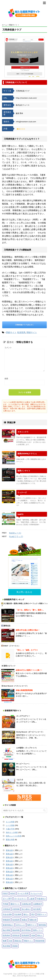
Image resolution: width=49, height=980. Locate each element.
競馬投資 (16, 935)
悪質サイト (42, 914)
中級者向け (41, 899)
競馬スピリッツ (9, 666)
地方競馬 (37, 909)
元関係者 (6, 909)
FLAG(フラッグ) (16, 536)
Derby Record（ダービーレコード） (30, 732)
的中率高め (26, 930)
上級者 (32, 899)
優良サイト (15, 904)
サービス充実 (23, 893)
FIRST (5, 893)
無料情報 (42, 925)
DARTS (20, 514)
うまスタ (20, 780)
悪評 (33, 914)
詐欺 (10, 941)
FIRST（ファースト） (12, 646)
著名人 (40, 935)
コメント (8, 347)
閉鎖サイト (11, 332)
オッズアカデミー (23, 716)
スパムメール (36, 893)
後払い (26, 914)
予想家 (5, 904)
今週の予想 (10, 829)
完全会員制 (7, 914)
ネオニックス (23, 432)
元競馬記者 (26, 904)
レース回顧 (10, 825)
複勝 (5, 941)
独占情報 (6, 930)
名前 (6, 378)
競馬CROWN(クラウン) (27, 454)
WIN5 (13, 893)
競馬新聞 (25, 935)
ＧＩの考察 (10, 822)
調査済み (18, 941)
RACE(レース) (15, 533)
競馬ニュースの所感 (14, 836)
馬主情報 (6, 946)
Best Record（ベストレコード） (16, 686)
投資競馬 (21, 332)
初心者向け (26, 909)
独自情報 (16, 930)
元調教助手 (38, 904)
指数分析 (33, 920)
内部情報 (16, 909)
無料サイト (32, 925)
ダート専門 (7, 899)
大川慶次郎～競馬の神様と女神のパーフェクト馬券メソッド (24, 605)
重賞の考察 (10, 840)
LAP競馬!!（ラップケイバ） (27, 748)
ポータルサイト (21, 899)
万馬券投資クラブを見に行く (24, 325)
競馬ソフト (38, 930)
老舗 (33, 935)
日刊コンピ (21, 925)
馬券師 (15, 946)
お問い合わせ (24, 592)
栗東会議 (9, 850)
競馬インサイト (24, 471)
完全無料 (18, 914)
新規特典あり (8, 925)
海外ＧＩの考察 (12, 832)
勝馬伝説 (7, 626)
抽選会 (24, 920)
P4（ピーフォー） (23, 764)
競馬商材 (6, 935)
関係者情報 (40, 941)
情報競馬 (6, 920)
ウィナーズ (22, 492)
